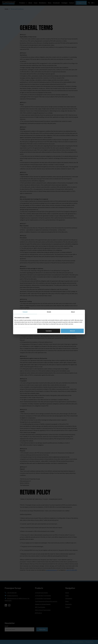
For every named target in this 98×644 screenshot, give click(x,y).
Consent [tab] (25, 312)
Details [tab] (49, 312)
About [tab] (73, 312)
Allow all (72, 331)
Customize (49, 331)
